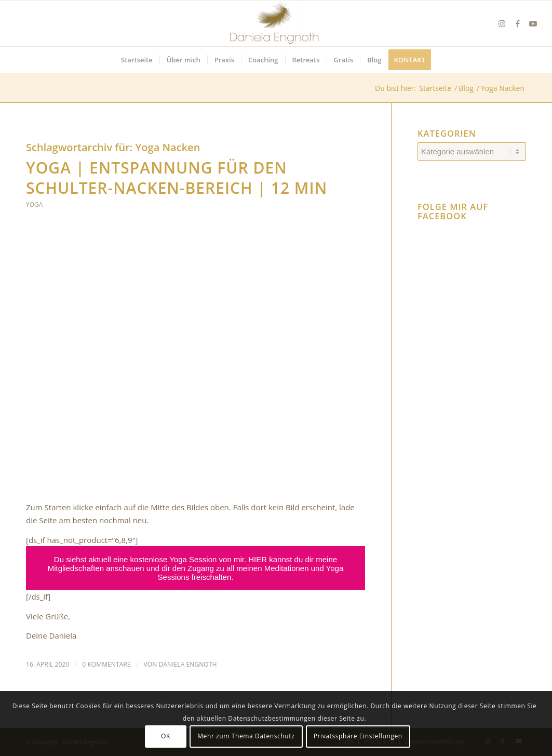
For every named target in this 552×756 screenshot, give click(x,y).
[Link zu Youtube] (533, 23)
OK (166, 736)
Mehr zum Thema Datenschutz (246, 736)
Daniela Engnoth (188, 664)
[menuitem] (137, 60)
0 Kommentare (106, 664)
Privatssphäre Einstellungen (358, 736)
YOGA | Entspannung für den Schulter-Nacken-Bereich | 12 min (177, 178)
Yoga (34, 204)
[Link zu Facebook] (518, 23)
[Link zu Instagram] (502, 23)
